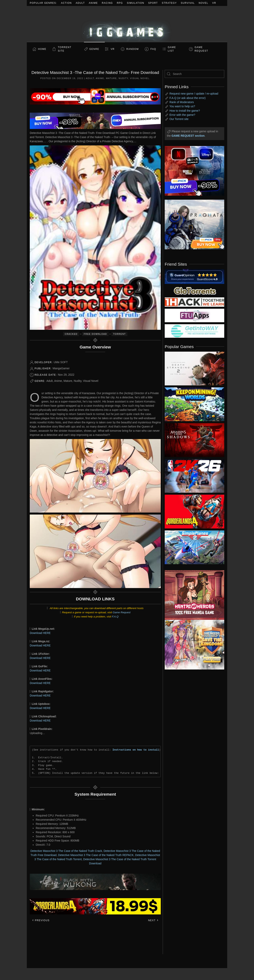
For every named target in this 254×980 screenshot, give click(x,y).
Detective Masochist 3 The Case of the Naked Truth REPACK (96, 855)
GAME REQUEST (202, 49)
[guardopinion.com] (194, 276)
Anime (93, 3)
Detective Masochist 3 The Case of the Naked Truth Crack (66, 851)
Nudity (124, 78)
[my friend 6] (194, 315)
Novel (203, 3)
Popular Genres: (43, 3)
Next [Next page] (153, 920)
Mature (111, 78)
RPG (120, 3)
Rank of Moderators (182, 102)
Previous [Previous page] (41, 920)
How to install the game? (185, 111)
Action (66, 3)
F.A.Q (115, 617)
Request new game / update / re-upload (194, 94)
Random (133, 49)
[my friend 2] (194, 290)
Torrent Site (65, 49)
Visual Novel (140, 78)
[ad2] (192, 595)
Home (42, 49)
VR (214, 3)
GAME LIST (172, 49)
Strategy (169, 3)
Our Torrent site (179, 119)
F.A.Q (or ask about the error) (188, 98)
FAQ (153, 49)
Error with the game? (182, 115)
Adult (80, 3)
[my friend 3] (194, 302)
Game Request (122, 612)
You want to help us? (182, 106)
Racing (107, 3)
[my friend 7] (194, 331)
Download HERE (40, 633)
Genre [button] (94, 49)
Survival (188, 3)
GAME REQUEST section (188, 136)
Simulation (135, 3)
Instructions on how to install (136, 750)
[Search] (194, 74)
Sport (153, 3)
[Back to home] (127, 24)
